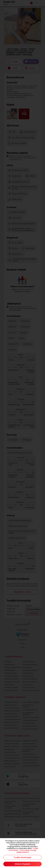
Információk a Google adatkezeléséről (26, 851)
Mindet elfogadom (22, 864)
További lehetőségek (22, 857)
